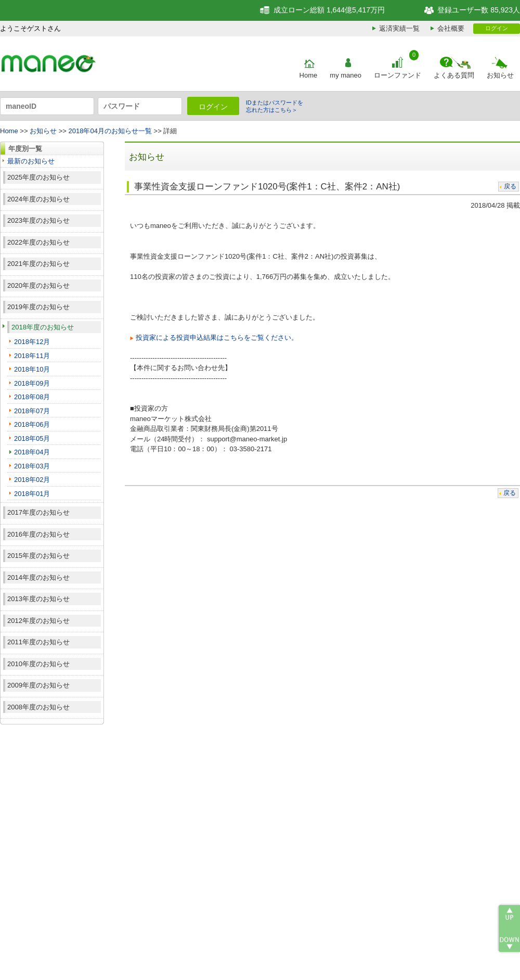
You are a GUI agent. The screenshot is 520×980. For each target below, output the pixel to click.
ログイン (497, 28)
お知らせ (500, 75)
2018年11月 (32, 356)
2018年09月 (32, 383)
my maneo (346, 75)
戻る (510, 186)
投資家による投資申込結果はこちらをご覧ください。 (217, 338)
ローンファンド (398, 75)
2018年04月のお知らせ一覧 (110, 131)
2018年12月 (32, 342)
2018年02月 (32, 480)
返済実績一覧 (399, 28)
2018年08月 (32, 397)
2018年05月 (32, 438)
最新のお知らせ (31, 161)
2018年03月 (32, 466)
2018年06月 (32, 424)
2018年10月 (32, 369)
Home (309, 75)
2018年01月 (32, 494)
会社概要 (451, 28)
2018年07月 (32, 411)
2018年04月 (32, 452)
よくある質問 (454, 75)
